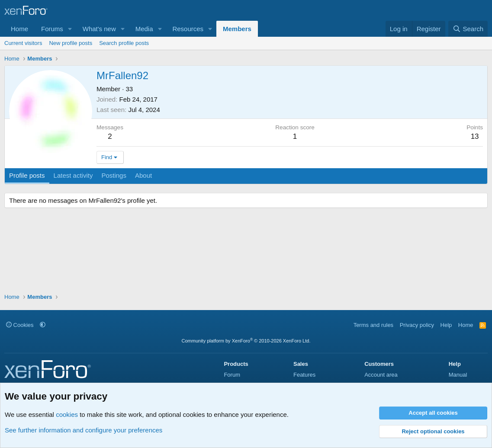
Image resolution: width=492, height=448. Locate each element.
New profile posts (71, 43)
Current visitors (23, 43)
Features (304, 375)
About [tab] (143, 175)
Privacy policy (417, 325)
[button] (70, 29)
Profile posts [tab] (27, 175)
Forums (52, 29)
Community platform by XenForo (246, 341)
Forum (232, 375)
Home (19, 29)
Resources (188, 29)
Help (446, 325)
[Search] (468, 29)
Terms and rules (373, 325)
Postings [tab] (114, 175)
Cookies (20, 325)
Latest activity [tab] (73, 175)
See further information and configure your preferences (84, 430)
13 (475, 136)
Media (144, 29)
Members (237, 29)
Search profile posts (124, 43)
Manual (458, 375)
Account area (381, 375)
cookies (67, 414)
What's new (99, 29)
